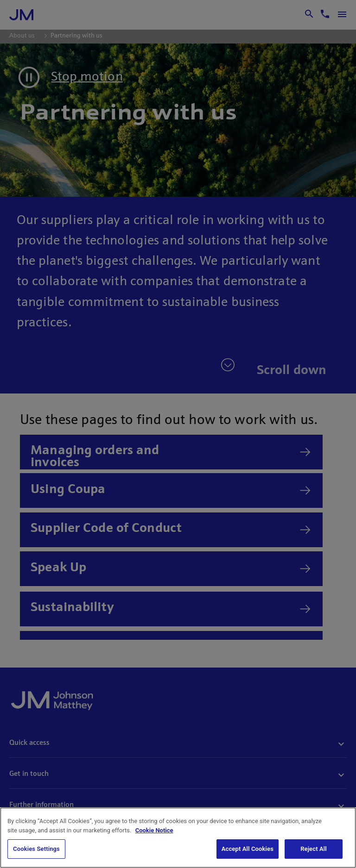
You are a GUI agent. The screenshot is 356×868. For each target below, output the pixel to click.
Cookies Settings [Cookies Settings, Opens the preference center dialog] (36, 849)
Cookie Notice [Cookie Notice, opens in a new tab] (154, 830)
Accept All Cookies (248, 849)
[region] (178, 838)
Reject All (314, 849)
